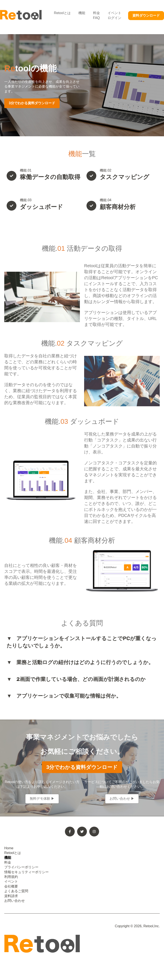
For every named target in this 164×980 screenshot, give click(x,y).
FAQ (97, 18)
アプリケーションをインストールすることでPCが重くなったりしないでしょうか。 (82, 642)
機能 (82, 13)
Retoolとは (62, 13)
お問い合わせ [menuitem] (15, 901)
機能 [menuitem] (8, 857)
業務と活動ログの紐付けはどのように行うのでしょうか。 (85, 662)
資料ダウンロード (146, 15)
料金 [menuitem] (8, 862)
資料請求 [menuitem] (11, 896)
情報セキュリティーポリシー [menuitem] (26, 872)
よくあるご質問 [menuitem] (16, 891)
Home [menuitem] (9, 848)
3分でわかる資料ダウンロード (32, 103)
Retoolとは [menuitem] (13, 853)
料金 (97, 13)
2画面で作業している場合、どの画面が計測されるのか (81, 679)
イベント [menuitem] (11, 881)
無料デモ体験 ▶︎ (42, 799)
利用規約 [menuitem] (11, 877)
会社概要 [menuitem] (11, 886)
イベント (114, 13)
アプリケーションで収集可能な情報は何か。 (69, 696)
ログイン (114, 18)
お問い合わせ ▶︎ (122, 799)
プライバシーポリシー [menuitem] (21, 867)
